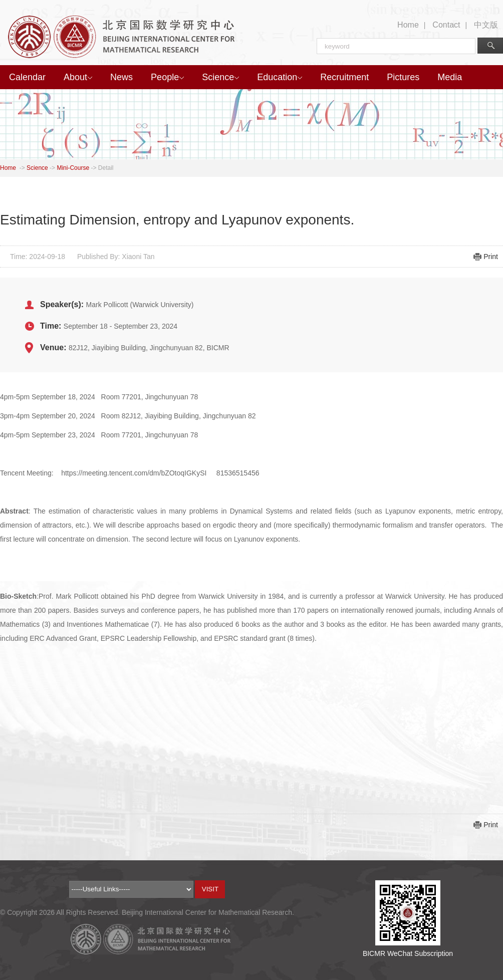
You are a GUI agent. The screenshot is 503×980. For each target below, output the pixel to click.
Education (280, 77)
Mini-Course (73, 168)
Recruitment (344, 77)
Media (450, 77)
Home (408, 25)
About (78, 77)
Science (220, 77)
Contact (446, 25)
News (121, 77)
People (167, 77)
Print (491, 257)
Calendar (27, 77)
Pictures (403, 77)
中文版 (486, 25)
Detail (106, 168)
